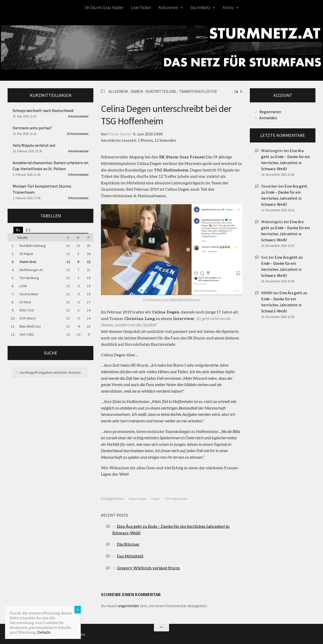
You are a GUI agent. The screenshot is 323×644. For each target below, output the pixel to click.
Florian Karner (121, 134)
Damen (139, 91)
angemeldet (128, 605)
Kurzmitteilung (165, 91)
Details (44, 632)
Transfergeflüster (204, 91)
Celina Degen (137, 498)
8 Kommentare (78, 116)
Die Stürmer (128, 544)
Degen (156, 498)
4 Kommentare (78, 151)
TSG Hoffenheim (176, 498)
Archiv (228, 7)
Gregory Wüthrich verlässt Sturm (148, 567)
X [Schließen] (78, 610)
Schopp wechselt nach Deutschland (43, 110)
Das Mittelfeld (130, 555)
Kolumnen (168, 7)
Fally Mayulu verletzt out (34, 145)
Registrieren (270, 112)
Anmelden (268, 118)
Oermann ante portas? (32, 128)
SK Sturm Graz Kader (104, 7)
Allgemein (119, 91)
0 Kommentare (78, 175)
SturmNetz (200, 7)
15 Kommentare (77, 134)
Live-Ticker (141, 7)
